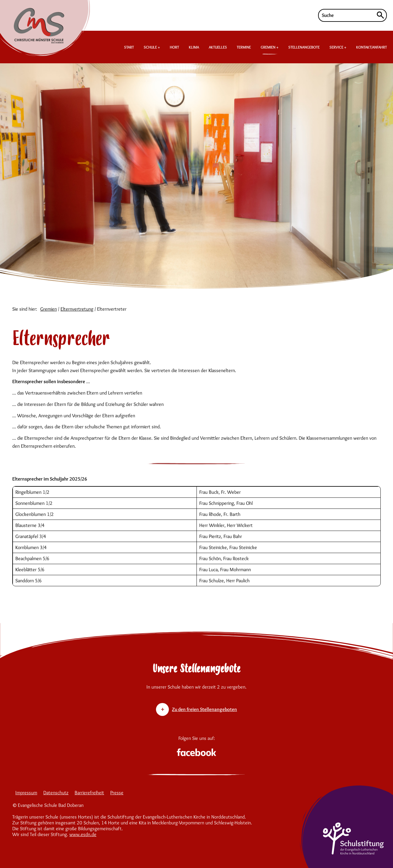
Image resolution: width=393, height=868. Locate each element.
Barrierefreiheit (89, 793)
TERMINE (244, 47)
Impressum (26, 793)
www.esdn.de (83, 834)
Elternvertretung (77, 309)
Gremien (49, 309)
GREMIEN (269, 47)
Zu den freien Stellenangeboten (204, 709)
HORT (174, 47)
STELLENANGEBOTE (304, 47)
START (129, 47)
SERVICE (337, 47)
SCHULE (151, 47)
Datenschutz (56, 793)
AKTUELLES (218, 47)
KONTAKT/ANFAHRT (372, 47)
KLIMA (194, 47)
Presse (117, 793)
